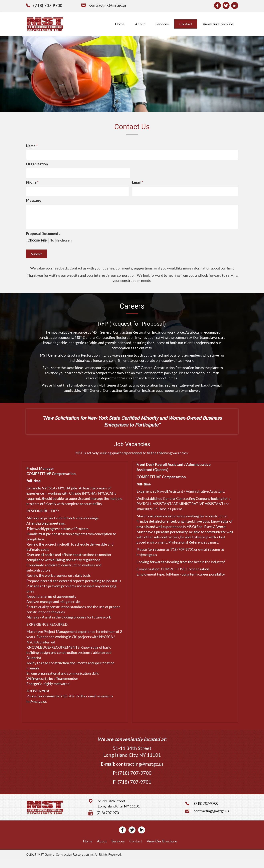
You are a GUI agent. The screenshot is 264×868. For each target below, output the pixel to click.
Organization (37, 164)
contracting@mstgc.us (108, 5)
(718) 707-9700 (48, 5)
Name (32, 146)
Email (138, 183)
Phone (32, 183)
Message (34, 202)
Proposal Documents (43, 242)
